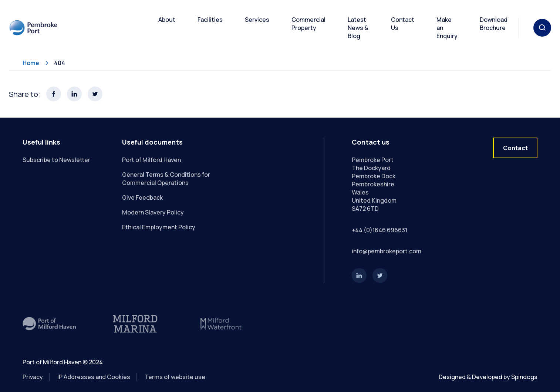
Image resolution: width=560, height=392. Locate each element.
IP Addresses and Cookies (94, 377)
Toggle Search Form (542, 28)
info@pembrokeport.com (387, 251)
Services (257, 20)
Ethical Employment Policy (159, 227)
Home (31, 63)
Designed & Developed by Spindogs (488, 377)
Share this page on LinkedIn (74, 94)
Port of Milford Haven (151, 160)
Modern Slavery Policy (153, 212)
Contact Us (403, 24)
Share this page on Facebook (54, 94)
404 (60, 63)
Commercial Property (308, 24)
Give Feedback (142, 197)
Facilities (210, 20)
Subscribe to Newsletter (56, 160)
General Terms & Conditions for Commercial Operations (166, 179)
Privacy (33, 377)
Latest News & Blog (358, 28)
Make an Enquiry (447, 28)
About (167, 20)
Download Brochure (494, 24)
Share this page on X (95, 94)
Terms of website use (175, 377)
